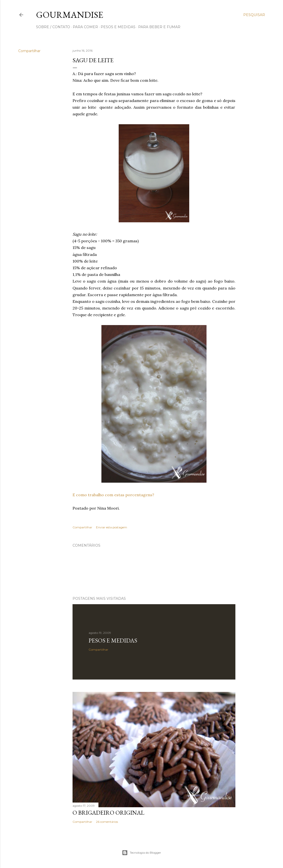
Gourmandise (70, 15)
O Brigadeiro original (108, 813)
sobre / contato (53, 27)
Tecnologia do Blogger (141, 853)
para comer (85, 27)
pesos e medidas (118, 27)
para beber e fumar (159, 27)
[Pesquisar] (254, 15)
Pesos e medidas (113, 640)
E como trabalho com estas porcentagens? (113, 495)
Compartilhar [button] (29, 51)
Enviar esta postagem (112, 527)
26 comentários (107, 822)
